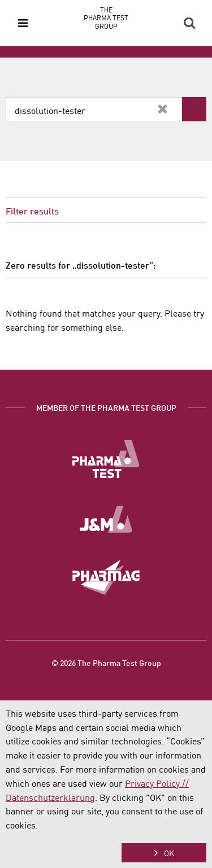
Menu (23, 23)
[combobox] (94, 109)
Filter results (32, 210)
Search (189, 23)
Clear (162, 109)
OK (169, 853)
